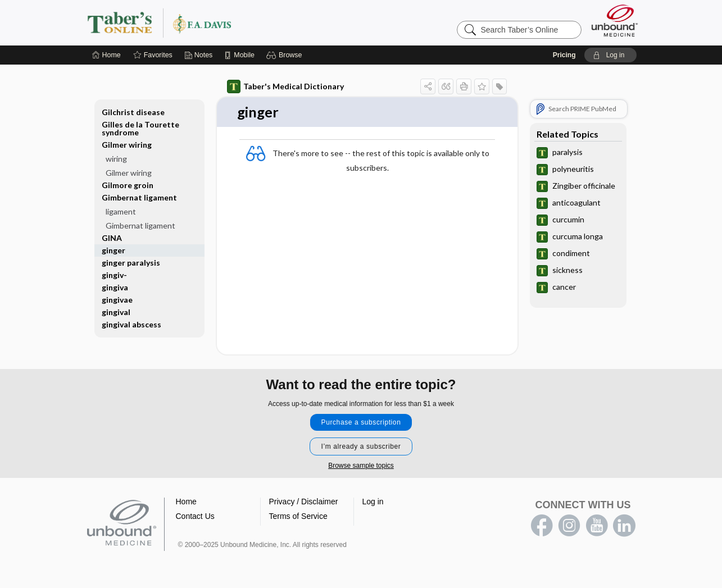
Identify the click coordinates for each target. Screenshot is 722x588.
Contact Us (195, 517)
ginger (113, 250)
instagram (569, 526)
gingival (116, 312)
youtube (597, 526)
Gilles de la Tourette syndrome (140, 128)
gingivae (117, 300)
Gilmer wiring (127, 145)
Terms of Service (298, 517)
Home (186, 502)
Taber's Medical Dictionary (285, 86)
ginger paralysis (131, 263)
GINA (112, 238)
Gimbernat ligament (139, 197)
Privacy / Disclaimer (304, 502)
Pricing (564, 55)
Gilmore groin (128, 185)
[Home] (106, 55)
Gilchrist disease (133, 112)
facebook (542, 526)
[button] (286, 55)
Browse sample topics (361, 466)
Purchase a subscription (361, 423)
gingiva (115, 287)
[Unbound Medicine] (615, 20)
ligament (121, 211)
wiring (116, 159)
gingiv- (114, 275)
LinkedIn (624, 526)
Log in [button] (373, 502)
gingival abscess (131, 324)
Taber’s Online (226, 22)
